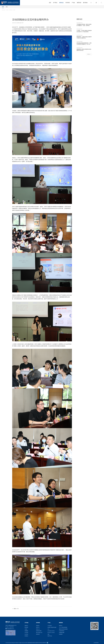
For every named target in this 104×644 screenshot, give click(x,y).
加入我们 (26, 634)
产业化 (73, 3)
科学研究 (68, 3)
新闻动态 (61, 3)
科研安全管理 (39, 631)
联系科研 (38, 634)
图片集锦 (85, 3)
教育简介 (61, 626)
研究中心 (38, 627)
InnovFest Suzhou (51, 631)
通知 (7, 7)
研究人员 (38, 629)
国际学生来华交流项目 (63, 629)
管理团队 (26, 631)
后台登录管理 (96, 643)
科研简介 (38, 626)
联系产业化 (50, 636)
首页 (50, 3)
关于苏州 (26, 633)
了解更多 (89, 54)
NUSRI (7, 10)
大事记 (26, 629)
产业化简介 (50, 626)
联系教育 (61, 634)
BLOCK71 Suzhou (51, 633)
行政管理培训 (62, 631)
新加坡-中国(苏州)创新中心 (52, 628)
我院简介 (26, 626)
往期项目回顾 (62, 633)
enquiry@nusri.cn (10, 629)
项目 (48, 634)
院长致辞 (26, 627)
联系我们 (26, 636)
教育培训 (79, 3)
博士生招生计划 (39, 633)
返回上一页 (15, 609)
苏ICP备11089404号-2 (43, 643)
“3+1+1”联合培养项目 (63, 627)
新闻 (3, 7)
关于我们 (55, 3)
